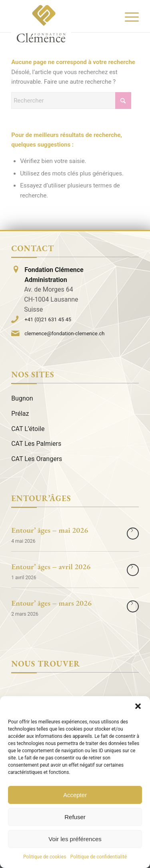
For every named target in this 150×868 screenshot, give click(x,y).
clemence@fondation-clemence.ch (64, 333)
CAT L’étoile (28, 429)
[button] (138, 706)
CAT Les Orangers (37, 459)
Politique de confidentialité (98, 857)
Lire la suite (133, 534)
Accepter (75, 795)
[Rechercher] (71, 101)
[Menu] (128, 16)
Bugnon (22, 398)
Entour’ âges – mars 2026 (51, 603)
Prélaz (20, 414)
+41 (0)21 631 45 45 (48, 319)
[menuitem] (128, 16)
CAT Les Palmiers (36, 444)
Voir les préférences (75, 839)
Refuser (75, 817)
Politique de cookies (45, 857)
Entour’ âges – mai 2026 (50, 530)
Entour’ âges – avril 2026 (51, 566)
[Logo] (41, 24)
